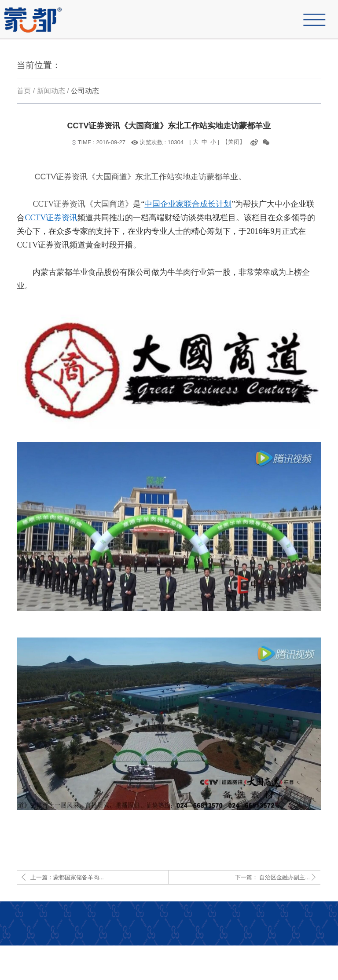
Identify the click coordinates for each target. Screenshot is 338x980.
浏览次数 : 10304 (162, 142)
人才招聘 (316, 951)
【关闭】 (234, 142)
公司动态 (85, 91)
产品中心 (252, 951)
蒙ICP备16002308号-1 (222, 963)
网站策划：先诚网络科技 (294, 963)
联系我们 (284, 951)
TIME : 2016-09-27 (102, 142)
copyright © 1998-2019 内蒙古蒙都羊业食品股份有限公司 (250, 974)
